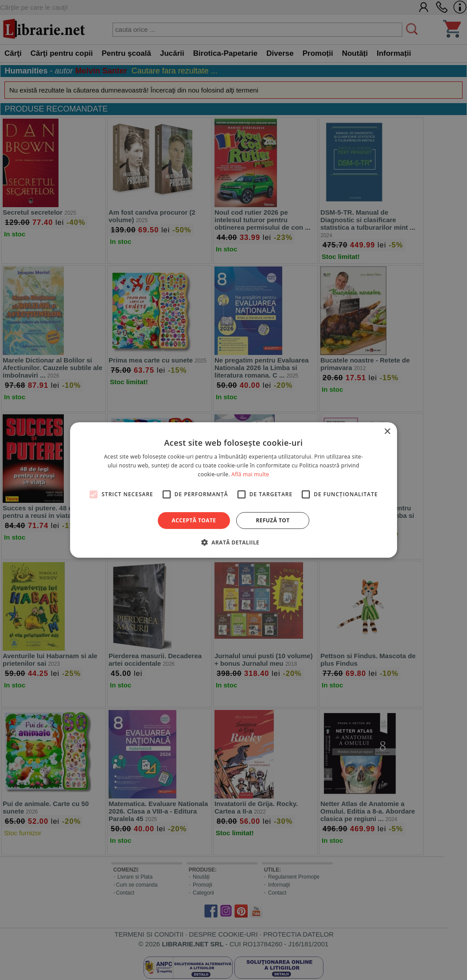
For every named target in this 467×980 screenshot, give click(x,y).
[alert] (233, 490)
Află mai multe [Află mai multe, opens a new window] (250, 474)
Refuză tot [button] (272, 520)
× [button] (387, 432)
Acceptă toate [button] (194, 520)
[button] (233, 542)
